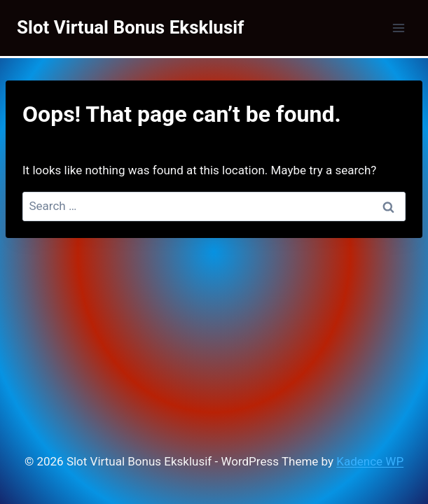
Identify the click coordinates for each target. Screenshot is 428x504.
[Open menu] (398, 28)
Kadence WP (370, 461)
